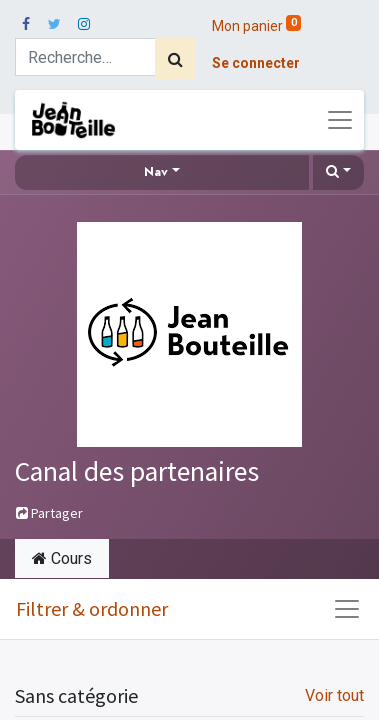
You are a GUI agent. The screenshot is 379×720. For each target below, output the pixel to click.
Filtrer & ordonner (92, 608)
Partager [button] (49, 513)
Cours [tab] (62, 558)
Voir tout (334, 695)
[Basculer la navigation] (347, 609)
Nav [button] (156, 172)
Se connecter (256, 63)
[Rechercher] (175, 59)
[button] (338, 172)
